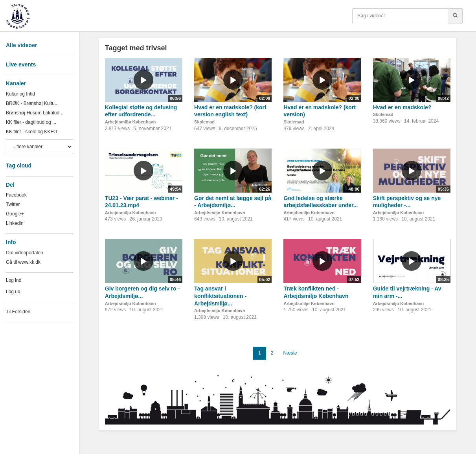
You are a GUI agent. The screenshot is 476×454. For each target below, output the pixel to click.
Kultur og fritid (20, 94)
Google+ (15, 214)
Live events (21, 64)
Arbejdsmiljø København (130, 122)
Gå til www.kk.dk (23, 262)
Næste (290, 353)
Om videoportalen (25, 253)
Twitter (13, 204)
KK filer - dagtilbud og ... (31, 122)
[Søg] (455, 16)
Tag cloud (19, 165)
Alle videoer (21, 45)
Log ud (13, 292)
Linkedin (15, 223)
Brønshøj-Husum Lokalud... (35, 113)
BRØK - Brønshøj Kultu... (32, 103)
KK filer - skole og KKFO (31, 132)
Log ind (14, 280)
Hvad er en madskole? (402, 107)
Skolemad (204, 122)
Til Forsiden (18, 312)
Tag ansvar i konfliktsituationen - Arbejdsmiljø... (220, 296)
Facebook (16, 195)
